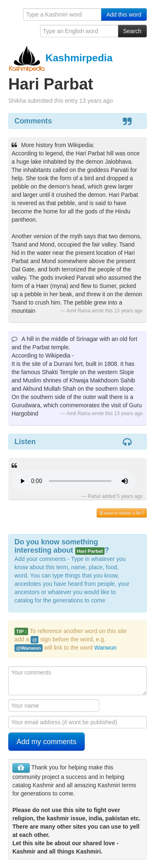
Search (132, 31)
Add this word (124, 15)
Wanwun (105, 648)
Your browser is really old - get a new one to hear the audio (74, 481)
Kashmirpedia (60, 58)
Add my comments (46, 742)
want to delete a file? (122, 513)
